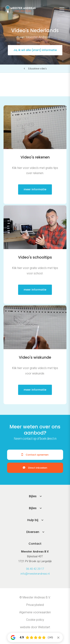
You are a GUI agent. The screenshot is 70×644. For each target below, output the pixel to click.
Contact (35, 544)
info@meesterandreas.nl (35, 574)
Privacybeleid (35, 605)
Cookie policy (35, 620)
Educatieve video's (38, 69)
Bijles (33, 496)
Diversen (33, 532)
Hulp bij (33, 520)
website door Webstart (35, 627)
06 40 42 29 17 (35, 569)
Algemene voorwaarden (35, 612)
